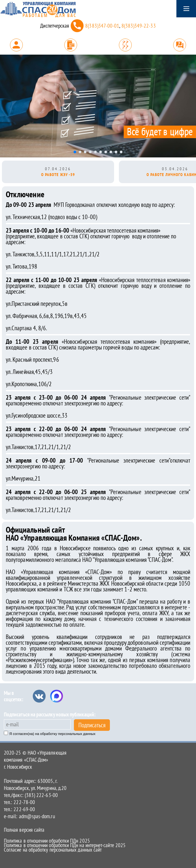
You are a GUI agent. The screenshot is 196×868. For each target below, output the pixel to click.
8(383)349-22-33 (139, 26)
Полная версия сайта (24, 830)
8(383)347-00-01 (102, 26)
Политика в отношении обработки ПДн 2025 (47, 841)
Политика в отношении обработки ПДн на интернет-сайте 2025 (65, 845)
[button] (75, 152)
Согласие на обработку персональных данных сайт (53, 850)
